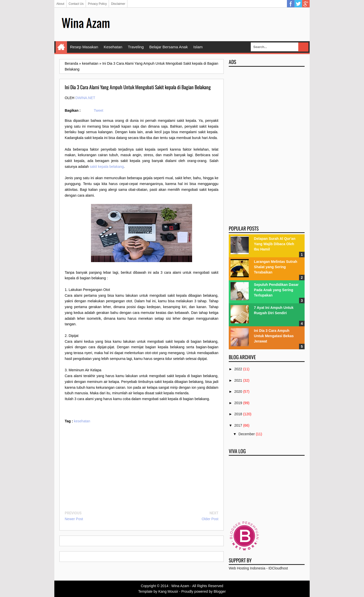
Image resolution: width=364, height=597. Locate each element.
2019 (238, 403)
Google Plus (306, 4)
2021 (238, 380)
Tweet (98, 110)
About (60, 4)
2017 (238, 425)
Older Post (210, 519)
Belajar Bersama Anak (169, 47)
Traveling (136, 47)
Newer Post (74, 519)
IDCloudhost (278, 568)
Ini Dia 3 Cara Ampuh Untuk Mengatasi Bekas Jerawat (274, 336)
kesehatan (82, 421)
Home (61, 47)
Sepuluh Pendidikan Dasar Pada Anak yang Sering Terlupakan (276, 290)
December (247, 434)
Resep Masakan (84, 47)
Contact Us (76, 4)
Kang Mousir (168, 591)
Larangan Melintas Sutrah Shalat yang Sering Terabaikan (276, 267)
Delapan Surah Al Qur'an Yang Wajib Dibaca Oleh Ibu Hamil (275, 244)
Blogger (220, 591)
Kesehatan (113, 47)
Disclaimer (118, 4)
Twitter (298, 4)
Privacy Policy (97, 4)
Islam (198, 47)
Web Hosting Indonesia (247, 568)
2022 (238, 369)
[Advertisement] (213, 24)
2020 (238, 392)
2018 (238, 414)
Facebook (291, 4)
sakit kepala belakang (107, 167)
